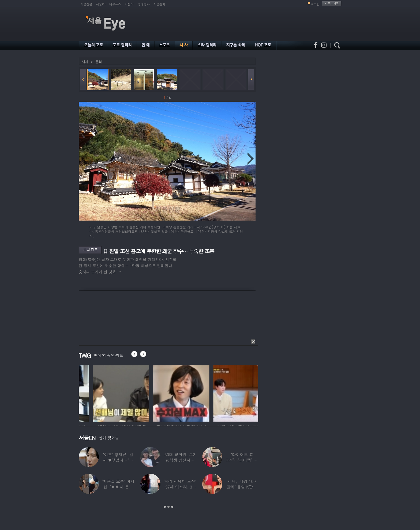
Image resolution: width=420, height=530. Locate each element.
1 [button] (165, 507)
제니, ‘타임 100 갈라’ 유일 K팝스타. (241, 487)
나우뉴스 (115, 4)
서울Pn (101, 4)
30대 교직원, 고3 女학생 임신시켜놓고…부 (180, 460)
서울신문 (87, 4)
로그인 (315, 4)
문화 (99, 62)
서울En (130, 4)
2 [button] (168, 507)
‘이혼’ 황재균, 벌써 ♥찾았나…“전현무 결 (118, 460)
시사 (85, 62)
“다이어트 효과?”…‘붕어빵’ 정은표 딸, (242, 460)
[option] (97, 393)
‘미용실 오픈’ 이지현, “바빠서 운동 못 (118, 487)
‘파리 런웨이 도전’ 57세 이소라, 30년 (180, 487)
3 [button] (172, 507)
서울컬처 (159, 4)
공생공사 (144, 4)
